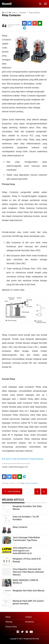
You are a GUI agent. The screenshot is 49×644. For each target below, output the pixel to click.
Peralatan (34, 483)
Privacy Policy (11, 627)
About (8, 617)
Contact (28, 617)
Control (28, 483)
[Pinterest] (35, 23)
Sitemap (9, 622)
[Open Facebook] (18, 632)
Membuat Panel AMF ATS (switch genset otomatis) (28, 602)
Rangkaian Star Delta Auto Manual (28, 591)
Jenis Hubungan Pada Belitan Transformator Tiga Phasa (26, 539)
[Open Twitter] (22, 632)
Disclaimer (30, 622)
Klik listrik (36, 639)
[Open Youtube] (31, 632)
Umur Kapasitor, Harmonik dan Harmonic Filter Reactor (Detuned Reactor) (28, 572)
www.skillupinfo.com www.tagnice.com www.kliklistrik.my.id (22, 551)
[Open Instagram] (27, 632)
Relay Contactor (20, 527)
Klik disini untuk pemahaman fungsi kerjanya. (23, 459)
